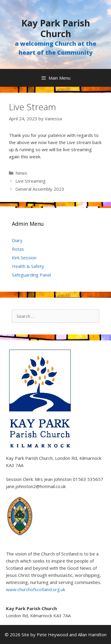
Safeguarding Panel (31, 275)
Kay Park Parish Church (56, 28)
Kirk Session (24, 258)
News (21, 173)
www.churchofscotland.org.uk (36, 589)
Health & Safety (28, 266)
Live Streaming (30, 181)
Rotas (18, 249)
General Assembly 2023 (40, 189)
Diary (17, 240)
